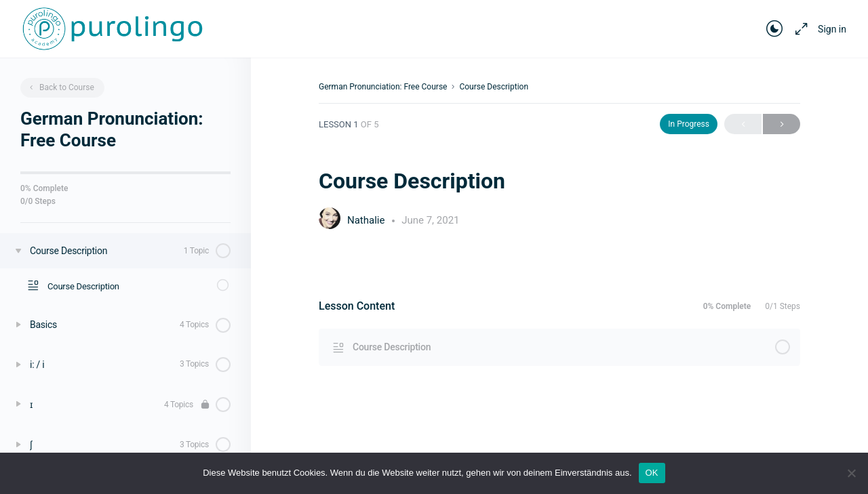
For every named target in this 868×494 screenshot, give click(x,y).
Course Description (494, 87)
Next (782, 124)
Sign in (832, 29)
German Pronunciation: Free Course (383, 87)
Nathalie (367, 220)
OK (652, 473)
